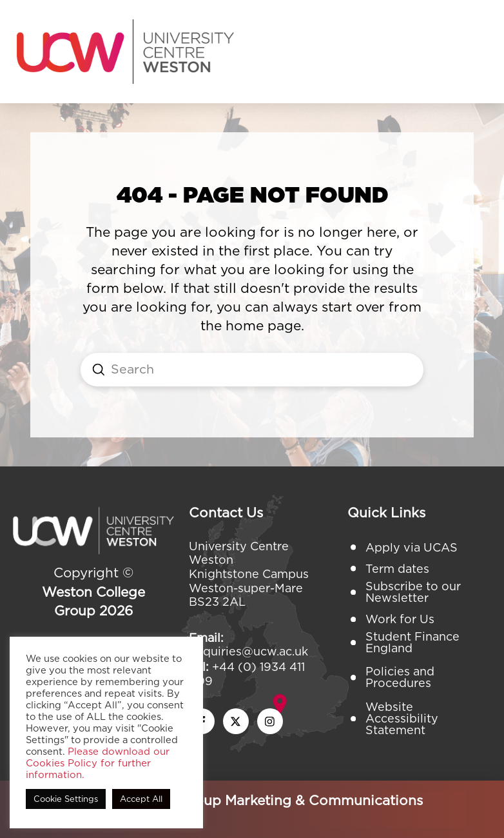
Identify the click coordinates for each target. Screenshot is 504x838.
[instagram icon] (270, 721)
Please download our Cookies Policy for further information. (98, 763)
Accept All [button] (141, 799)
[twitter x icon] (236, 721)
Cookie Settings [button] (66, 799)
